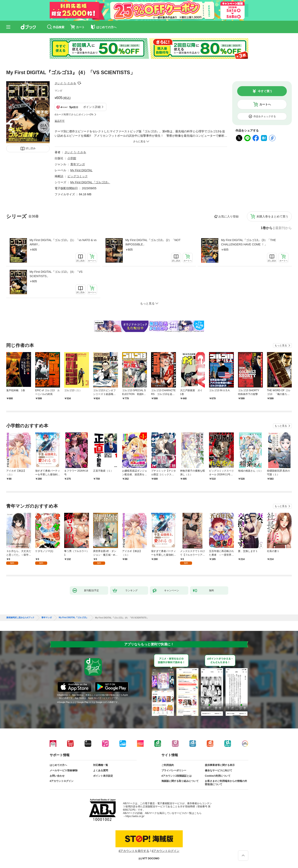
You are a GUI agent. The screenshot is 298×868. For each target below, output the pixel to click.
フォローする (79, 83)
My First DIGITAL (81, 170)
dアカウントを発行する (134, 851)
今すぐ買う (265, 91)
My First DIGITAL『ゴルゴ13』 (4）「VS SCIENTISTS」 (56, 274)
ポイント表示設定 (103, 776)
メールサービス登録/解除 (64, 770)
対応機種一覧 (101, 765)
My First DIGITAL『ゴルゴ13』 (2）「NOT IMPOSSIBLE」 (153, 242)
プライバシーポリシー (174, 770)
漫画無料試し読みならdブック (20, 618)
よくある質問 (101, 770)
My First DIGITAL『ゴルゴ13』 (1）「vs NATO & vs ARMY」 (63, 242)
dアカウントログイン (62, 781)
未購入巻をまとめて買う (272, 216)
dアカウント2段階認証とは (177, 776)
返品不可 (60, 121)
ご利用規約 (168, 765)
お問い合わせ (57, 776)
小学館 (72, 158)
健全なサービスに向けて (219, 770)
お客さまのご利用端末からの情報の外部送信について (226, 783)
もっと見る (281, 345)
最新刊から (284, 228)
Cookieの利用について (218, 776)
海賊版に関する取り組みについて (180, 781)
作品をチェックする (265, 116)
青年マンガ (78, 164)
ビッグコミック (78, 176)
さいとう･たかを (65, 83)
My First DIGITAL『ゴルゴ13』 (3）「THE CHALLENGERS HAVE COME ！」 (248, 242)
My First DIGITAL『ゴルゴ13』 (90, 182)
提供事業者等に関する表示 (220, 765)
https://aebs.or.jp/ (135, 816)
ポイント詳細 (92, 107)
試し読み (31, 148)
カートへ (265, 104)
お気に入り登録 (228, 216)
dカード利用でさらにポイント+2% (74, 115)
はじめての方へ (58, 765)
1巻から (267, 228)
